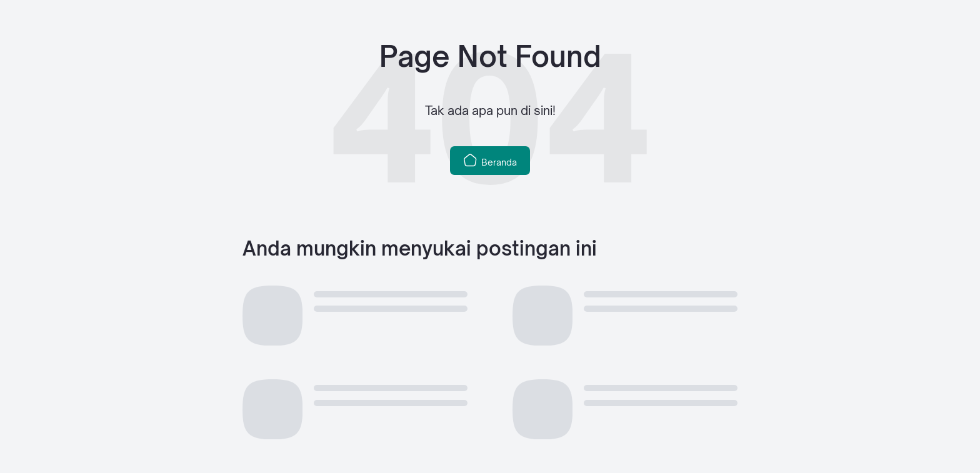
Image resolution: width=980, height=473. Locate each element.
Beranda (490, 160)
